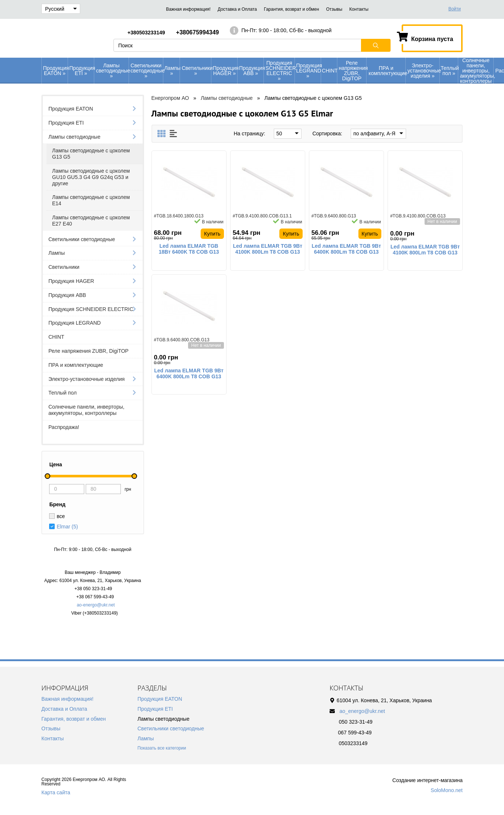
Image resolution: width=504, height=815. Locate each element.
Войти (454, 9)
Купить (212, 234)
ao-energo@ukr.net (96, 605)
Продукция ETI (82, 71)
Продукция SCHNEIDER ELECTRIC (280, 71)
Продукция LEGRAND (308, 71)
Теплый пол (449, 71)
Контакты (359, 9)
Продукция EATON (56, 71)
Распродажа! (64, 427)
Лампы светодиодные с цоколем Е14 (91, 200)
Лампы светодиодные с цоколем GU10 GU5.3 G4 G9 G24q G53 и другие (91, 177)
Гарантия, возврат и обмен (291, 9)
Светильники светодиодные (147, 71)
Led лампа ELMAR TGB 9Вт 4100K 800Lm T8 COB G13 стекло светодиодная (268, 249)
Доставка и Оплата (237, 9)
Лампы (172, 71)
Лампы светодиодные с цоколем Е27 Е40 (91, 221)
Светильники (197, 71)
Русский (61, 9)
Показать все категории (162, 748)
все (61, 516)
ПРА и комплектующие (387, 71)
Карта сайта (56, 792)
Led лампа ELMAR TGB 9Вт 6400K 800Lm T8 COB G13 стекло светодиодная (347, 249)
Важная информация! (188, 9)
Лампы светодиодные (112, 71)
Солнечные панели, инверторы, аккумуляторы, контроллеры (477, 71)
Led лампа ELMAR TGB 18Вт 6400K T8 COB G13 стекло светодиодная (189, 249)
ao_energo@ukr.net (362, 711)
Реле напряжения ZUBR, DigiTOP (353, 71)
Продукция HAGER (225, 71)
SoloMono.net (447, 790)
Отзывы (334, 9)
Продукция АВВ (251, 71)
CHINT (329, 71)
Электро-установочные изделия (424, 71)
